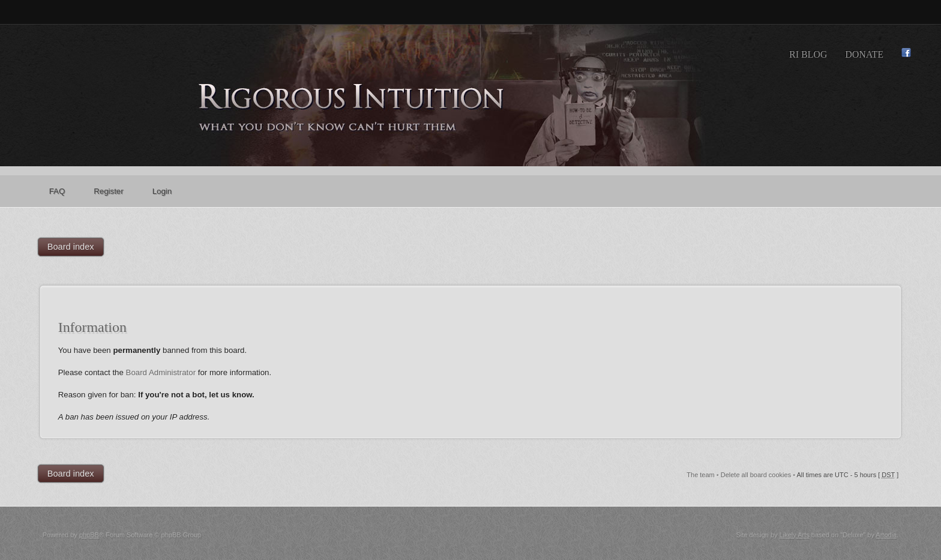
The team (700, 475)
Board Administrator (161, 372)
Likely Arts (795, 535)
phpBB (89, 535)
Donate (864, 54)
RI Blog (808, 54)
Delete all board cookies (756, 475)
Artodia (886, 535)
